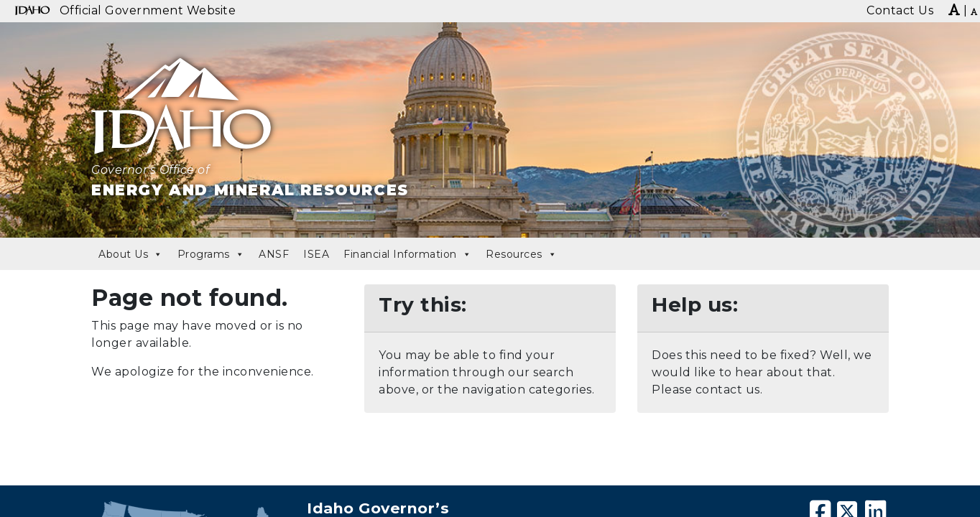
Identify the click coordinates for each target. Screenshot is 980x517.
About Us (131, 254)
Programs (211, 254)
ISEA (316, 254)
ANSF (274, 254)
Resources (521, 254)
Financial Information (407, 254)
